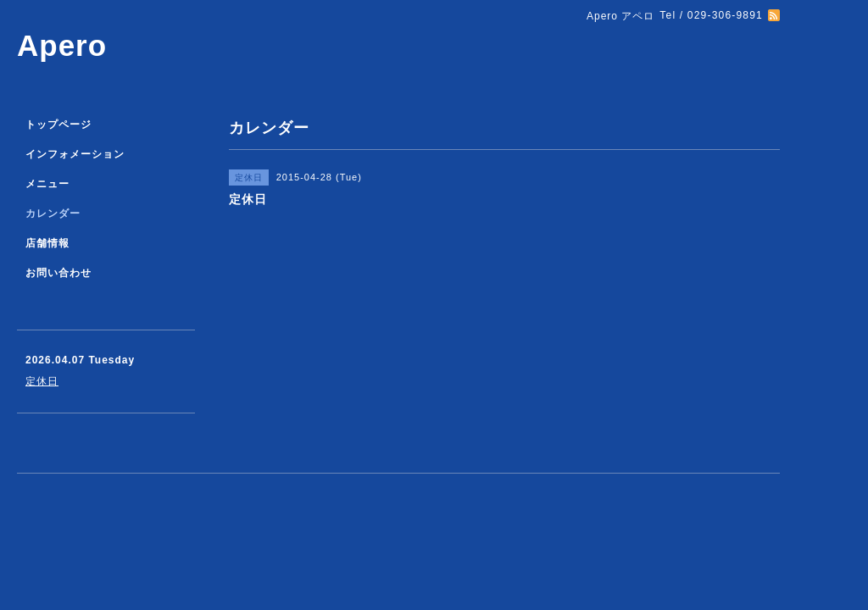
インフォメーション (75, 154)
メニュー (47, 184)
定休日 (42, 381)
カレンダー (53, 213)
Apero (62, 45)
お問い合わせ (58, 273)
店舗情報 (47, 243)
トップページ (58, 125)
